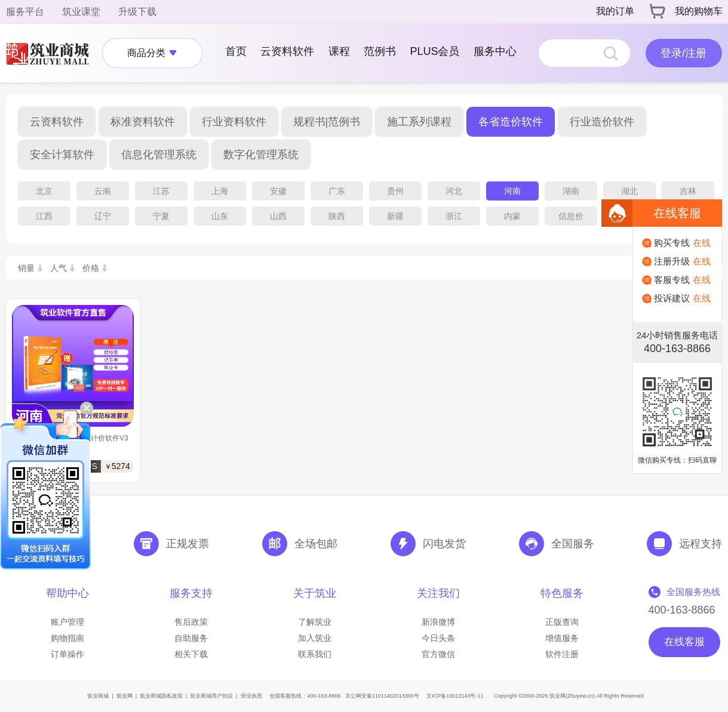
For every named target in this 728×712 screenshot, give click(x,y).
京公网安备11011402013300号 (382, 696)
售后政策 (191, 622)
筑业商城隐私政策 (161, 696)
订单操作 (67, 654)
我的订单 (615, 11)
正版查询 (562, 622)
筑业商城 (98, 696)
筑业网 (125, 696)
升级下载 (137, 12)
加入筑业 (315, 638)
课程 (339, 51)
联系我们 (315, 654)
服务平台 (25, 12)
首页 (236, 51)
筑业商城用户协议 (211, 696)
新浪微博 (438, 622)
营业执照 (251, 696)
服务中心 (495, 51)
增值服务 (562, 638)
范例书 (380, 51)
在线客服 (684, 642)
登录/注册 (684, 53)
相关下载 (191, 654)
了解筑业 (315, 622)
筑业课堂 (81, 12)
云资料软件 (287, 51)
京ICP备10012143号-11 (455, 696)
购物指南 (67, 638)
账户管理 (67, 622)
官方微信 (438, 654)
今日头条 (438, 638)
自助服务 (191, 638)
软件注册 (562, 654)
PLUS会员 (434, 51)
